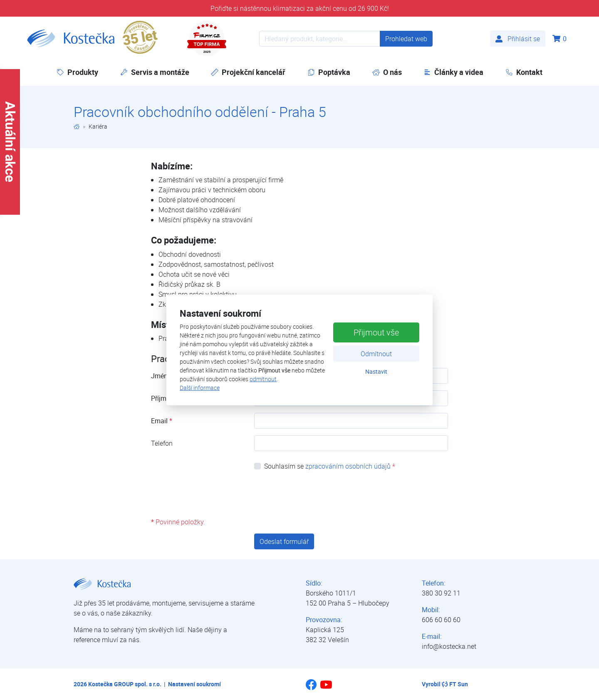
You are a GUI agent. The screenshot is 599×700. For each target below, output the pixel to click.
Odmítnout (376, 353)
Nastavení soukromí (194, 684)
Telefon (162, 443)
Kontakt (524, 72)
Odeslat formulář (284, 541)
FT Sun (455, 684)
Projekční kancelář (248, 72)
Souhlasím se (330, 466)
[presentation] (317, 494)
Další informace (200, 388)
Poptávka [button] (329, 72)
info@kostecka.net (449, 646)
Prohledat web (406, 39)
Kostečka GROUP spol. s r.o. (125, 684)
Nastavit (376, 371)
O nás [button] (387, 72)
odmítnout (263, 379)
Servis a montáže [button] (155, 72)
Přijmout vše (376, 332)
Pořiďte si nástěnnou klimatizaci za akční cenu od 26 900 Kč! (300, 8)
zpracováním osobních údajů (348, 466)
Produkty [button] (77, 72)
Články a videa (453, 72)
